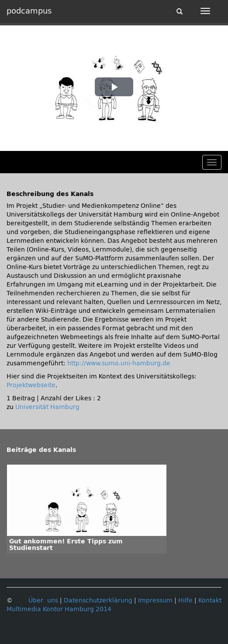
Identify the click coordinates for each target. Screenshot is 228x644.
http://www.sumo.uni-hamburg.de (119, 363)
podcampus (29, 11)
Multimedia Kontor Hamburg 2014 (59, 609)
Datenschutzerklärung (98, 600)
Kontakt (210, 600)
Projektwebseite (31, 385)
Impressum (155, 600)
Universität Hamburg (47, 407)
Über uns (43, 600)
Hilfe (185, 600)
